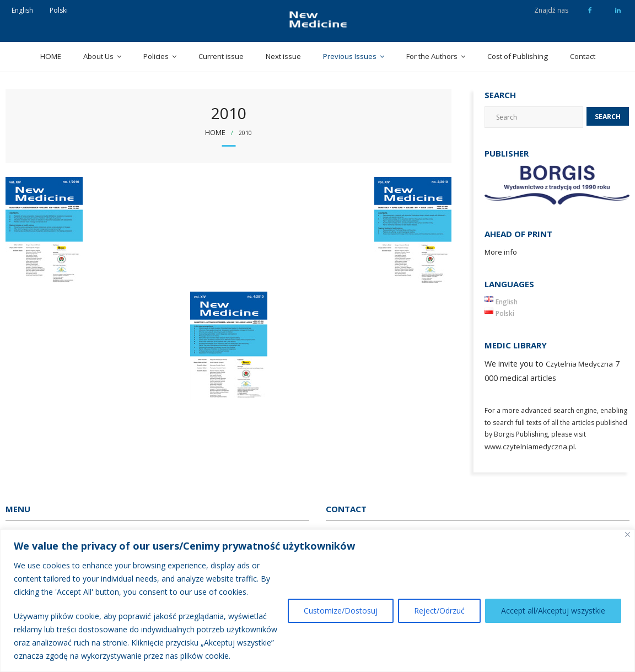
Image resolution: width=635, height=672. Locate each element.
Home (215, 132)
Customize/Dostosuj (341, 611)
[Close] (628, 534)
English (22, 10)
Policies (156, 56)
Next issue (283, 56)
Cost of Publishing (518, 56)
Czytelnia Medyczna (579, 364)
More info (501, 252)
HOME (51, 56)
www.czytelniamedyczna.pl (530, 447)
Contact (583, 56)
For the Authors (432, 56)
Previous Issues (350, 56)
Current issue (221, 56)
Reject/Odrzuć (439, 611)
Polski (59, 10)
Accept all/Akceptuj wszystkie (553, 611)
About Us (98, 56)
